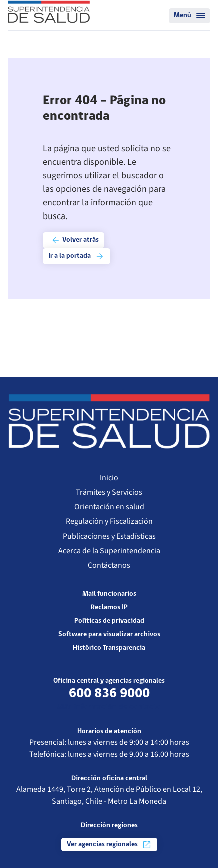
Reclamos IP (109, 608)
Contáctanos (109, 565)
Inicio (109, 478)
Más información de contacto (109, 707)
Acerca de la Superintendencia (109, 551)
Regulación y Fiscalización (109, 521)
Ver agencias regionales (109, 845)
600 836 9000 (109, 694)
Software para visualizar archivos (109, 635)
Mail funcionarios (109, 594)
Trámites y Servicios (109, 492)
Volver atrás (75, 240)
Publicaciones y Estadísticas (109, 536)
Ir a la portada (76, 256)
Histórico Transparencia (109, 648)
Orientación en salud (109, 507)
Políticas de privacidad (109, 621)
